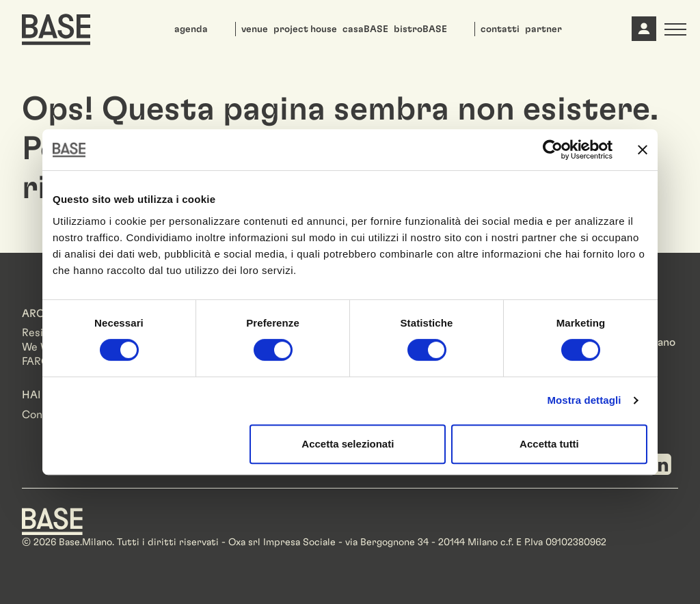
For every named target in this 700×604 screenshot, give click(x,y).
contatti (500, 29)
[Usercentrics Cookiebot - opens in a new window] (553, 150)
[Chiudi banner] (643, 150)
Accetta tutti (549, 444)
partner (543, 29)
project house (305, 29)
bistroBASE (420, 29)
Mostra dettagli (584, 400)
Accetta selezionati (348, 444)
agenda (191, 29)
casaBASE (365, 29)
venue (255, 29)
